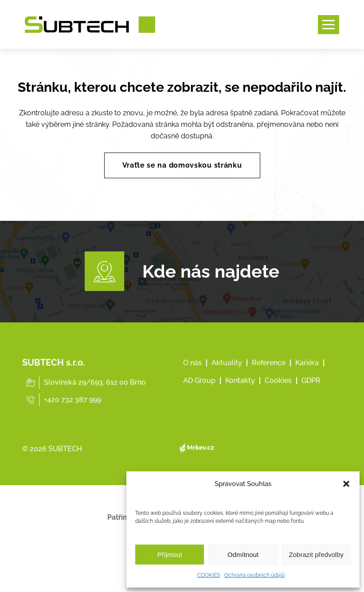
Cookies (278, 410)
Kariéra (307, 393)
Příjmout (170, 555)
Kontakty (240, 410)
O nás (192, 393)
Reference (269, 393)
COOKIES (209, 575)
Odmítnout (243, 555)
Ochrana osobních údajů (254, 575)
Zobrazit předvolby (316, 555)
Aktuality (227, 393)
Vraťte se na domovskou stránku (182, 165)
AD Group (199, 410)
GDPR (311, 410)
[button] (346, 484)
